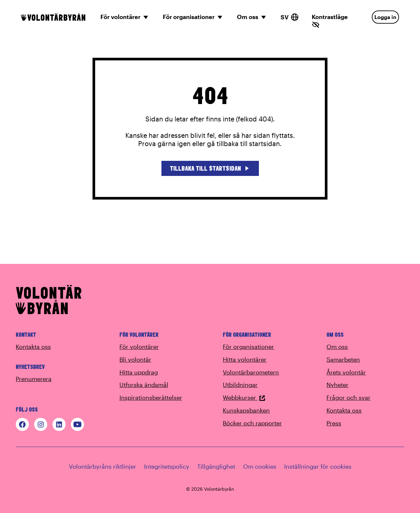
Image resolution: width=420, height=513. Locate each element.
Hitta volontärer (245, 359)
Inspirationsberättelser (151, 397)
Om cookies (260, 466)
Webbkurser (244, 397)
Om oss (337, 347)
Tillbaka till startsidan (210, 168)
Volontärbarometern (251, 372)
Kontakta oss (33, 347)
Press (334, 423)
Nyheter (337, 385)
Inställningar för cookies (318, 466)
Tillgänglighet (216, 466)
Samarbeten (343, 359)
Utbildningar (240, 385)
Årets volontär (346, 372)
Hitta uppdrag (139, 372)
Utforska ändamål (144, 385)
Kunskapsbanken (246, 410)
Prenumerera (34, 379)
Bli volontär (135, 359)
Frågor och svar (348, 397)
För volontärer (139, 347)
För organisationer (248, 347)
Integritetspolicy (167, 466)
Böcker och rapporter (252, 423)
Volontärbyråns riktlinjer (103, 466)
